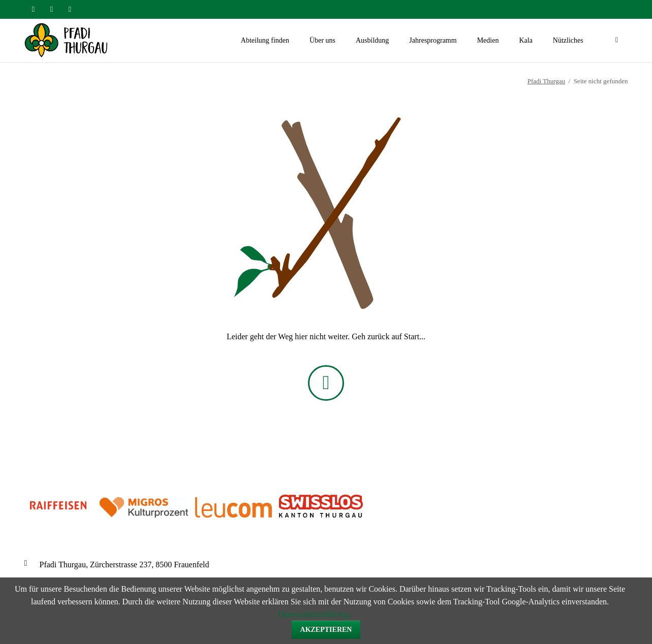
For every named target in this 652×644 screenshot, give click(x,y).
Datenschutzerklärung (314, 614)
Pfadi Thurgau (546, 81)
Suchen (617, 41)
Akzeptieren (326, 630)
